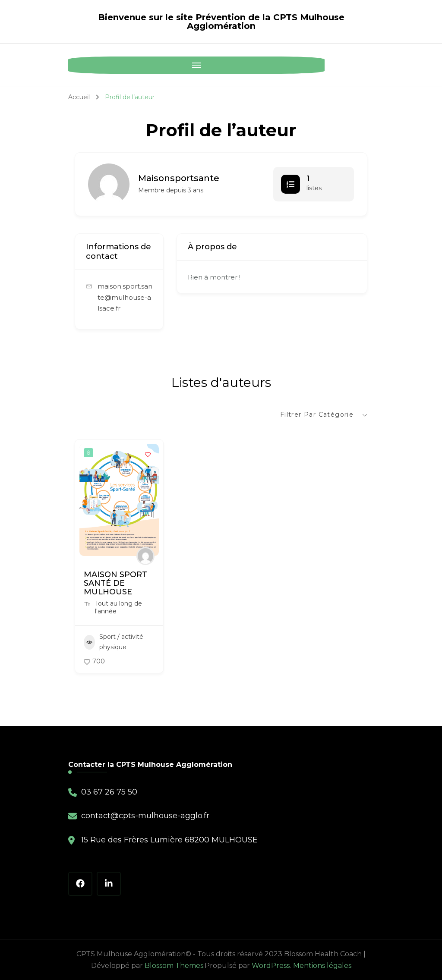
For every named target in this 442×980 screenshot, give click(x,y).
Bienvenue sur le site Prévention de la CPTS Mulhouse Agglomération (221, 22)
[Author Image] (145, 556)
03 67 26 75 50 (109, 792)
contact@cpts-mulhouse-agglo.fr (145, 816)
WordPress (271, 966)
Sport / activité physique (114, 642)
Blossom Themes (174, 966)
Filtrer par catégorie (317, 415)
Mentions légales (322, 966)
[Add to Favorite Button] (148, 455)
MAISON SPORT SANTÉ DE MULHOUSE (115, 583)
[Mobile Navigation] (77, 65)
